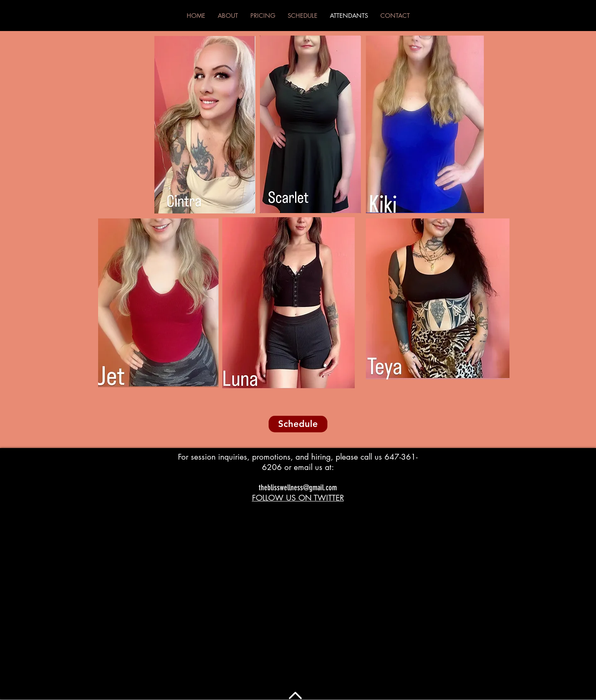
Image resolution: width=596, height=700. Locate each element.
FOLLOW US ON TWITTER (298, 498)
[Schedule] (298, 424)
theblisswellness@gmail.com (298, 488)
